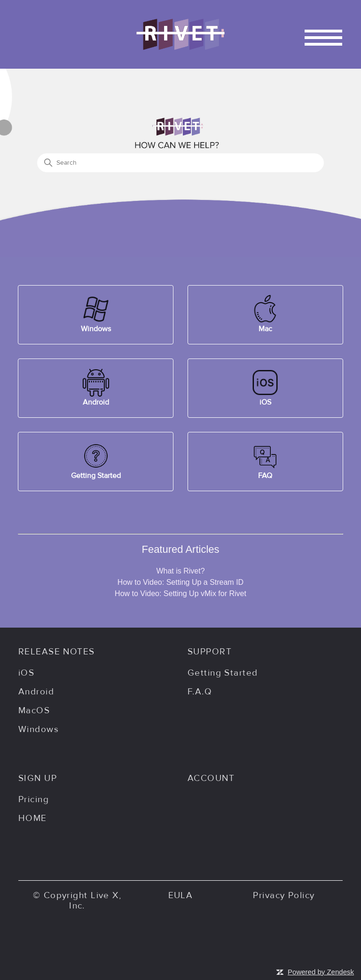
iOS (26, 673)
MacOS (34, 710)
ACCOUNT (211, 778)
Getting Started (223, 673)
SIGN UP (38, 778)
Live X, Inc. (95, 900)
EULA (181, 895)
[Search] (180, 163)
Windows (39, 729)
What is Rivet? (180, 571)
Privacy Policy (284, 895)
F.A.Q (200, 692)
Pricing (34, 799)
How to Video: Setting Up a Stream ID (180, 582)
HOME (33, 818)
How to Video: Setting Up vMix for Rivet (180, 594)
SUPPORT (210, 652)
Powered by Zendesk (321, 972)
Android (36, 692)
